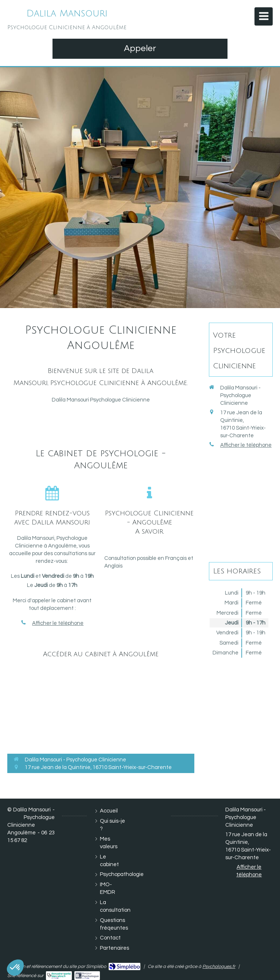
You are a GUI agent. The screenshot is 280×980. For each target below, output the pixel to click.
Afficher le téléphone (58, 623)
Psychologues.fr (219, 966)
